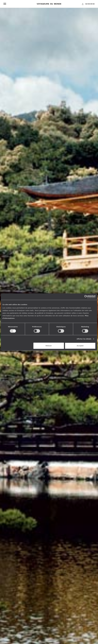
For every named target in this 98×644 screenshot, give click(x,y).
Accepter (80, 346)
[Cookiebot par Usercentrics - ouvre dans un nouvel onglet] (86, 297)
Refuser (49, 346)
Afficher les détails (84, 339)
